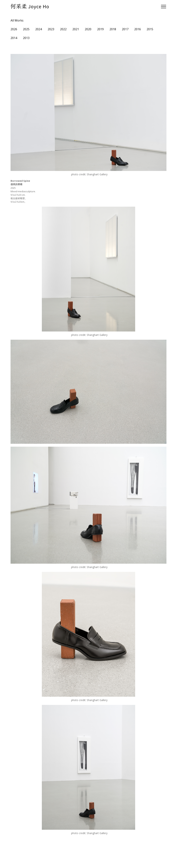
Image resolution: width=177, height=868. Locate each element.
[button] (163, 7)
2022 (63, 29)
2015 (150, 29)
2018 (113, 29)
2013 (26, 38)
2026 (14, 29)
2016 (138, 29)
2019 (100, 29)
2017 (125, 29)
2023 (51, 29)
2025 (26, 29)
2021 (76, 29)
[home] (30, 7)
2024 (39, 29)
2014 (14, 38)
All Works (17, 20)
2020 (88, 29)
